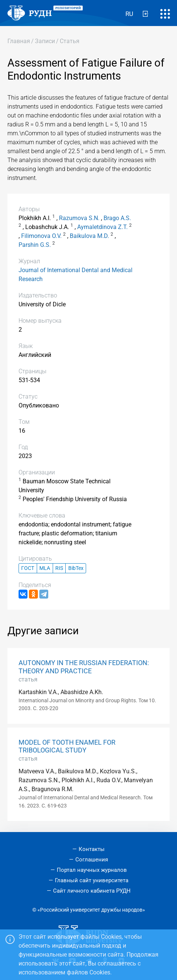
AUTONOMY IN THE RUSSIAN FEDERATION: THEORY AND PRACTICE (84, 667)
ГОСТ (28, 568)
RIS (59, 568)
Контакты (92, 849)
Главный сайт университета (92, 880)
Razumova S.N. (79, 218)
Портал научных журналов (92, 870)
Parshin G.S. (35, 245)
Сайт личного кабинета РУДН (92, 891)
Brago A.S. (117, 218)
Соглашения (92, 860)
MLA (45, 568)
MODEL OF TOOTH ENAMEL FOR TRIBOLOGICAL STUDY (67, 746)
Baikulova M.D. (89, 236)
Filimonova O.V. (41, 236)
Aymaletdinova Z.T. (102, 227)
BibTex (76, 568)
